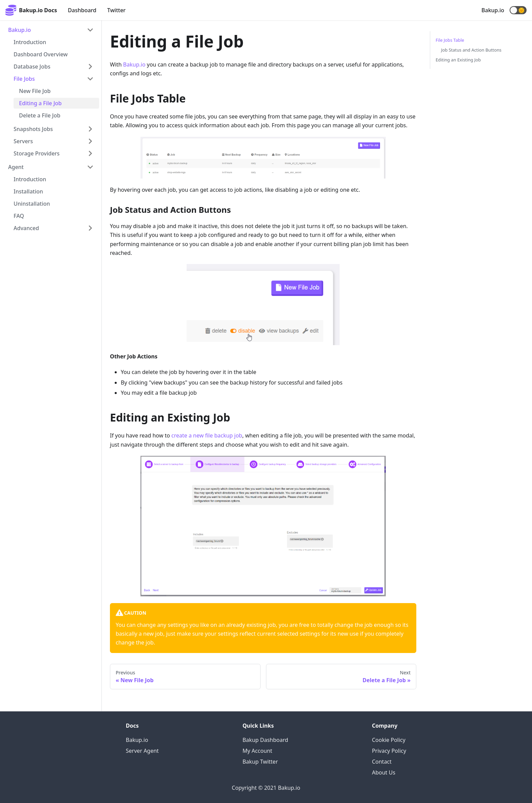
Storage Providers (37, 153)
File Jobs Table (450, 40)
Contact (382, 762)
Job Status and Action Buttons (471, 50)
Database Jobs (32, 67)
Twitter (116, 10)
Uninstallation (32, 204)
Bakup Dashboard (265, 740)
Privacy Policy (389, 751)
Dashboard (82, 10)
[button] (518, 10)
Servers (23, 141)
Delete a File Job (40, 115)
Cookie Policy (389, 740)
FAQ (19, 216)
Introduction (30, 42)
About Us (384, 772)
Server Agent (142, 751)
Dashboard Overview (41, 54)
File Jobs (24, 79)
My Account (258, 751)
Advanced (26, 228)
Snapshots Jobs (33, 129)
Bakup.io (493, 10)
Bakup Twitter (260, 762)
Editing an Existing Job (458, 60)
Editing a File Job (40, 103)
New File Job (35, 91)
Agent (16, 167)
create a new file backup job (207, 435)
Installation (28, 191)
